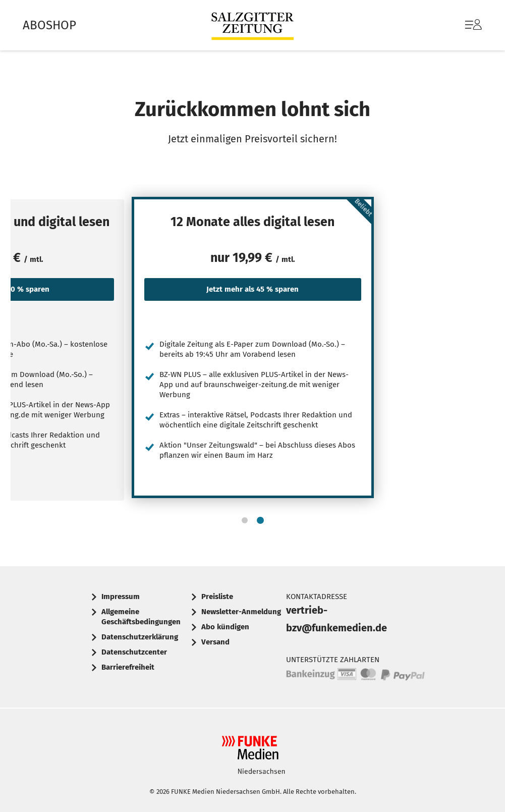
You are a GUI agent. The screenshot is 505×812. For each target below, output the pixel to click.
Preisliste (217, 597)
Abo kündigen (225, 627)
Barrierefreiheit (128, 667)
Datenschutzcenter (134, 652)
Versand (215, 642)
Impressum (121, 597)
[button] (245, 520)
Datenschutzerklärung (140, 637)
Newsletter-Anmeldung (241, 612)
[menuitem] (463, 25)
